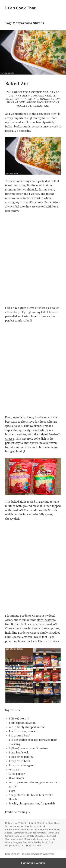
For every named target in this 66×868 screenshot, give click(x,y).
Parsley (37, 842)
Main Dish (42, 823)
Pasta (33, 826)
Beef (34, 823)
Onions (9, 842)
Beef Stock (54, 829)
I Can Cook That (20, 8)
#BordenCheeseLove (15, 829)
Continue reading (18, 812)
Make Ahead (54, 823)
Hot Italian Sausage (35, 836)
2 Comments (35, 845)
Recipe (8, 845)
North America (12, 826)
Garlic (8, 836)
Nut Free (25, 826)
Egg (57, 833)
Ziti (22, 845)
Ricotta (16, 845)
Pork (39, 826)
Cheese (9, 833)
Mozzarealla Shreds (34, 839)
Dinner (51, 833)
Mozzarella (50, 839)
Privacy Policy (12, 854)
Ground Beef (18, 836)
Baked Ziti (17, 84)
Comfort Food (20, 833)
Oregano (17, 842)
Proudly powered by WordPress (38, 854)
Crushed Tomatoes (37, 833)
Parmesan (28, 842)
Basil (40, 829)
